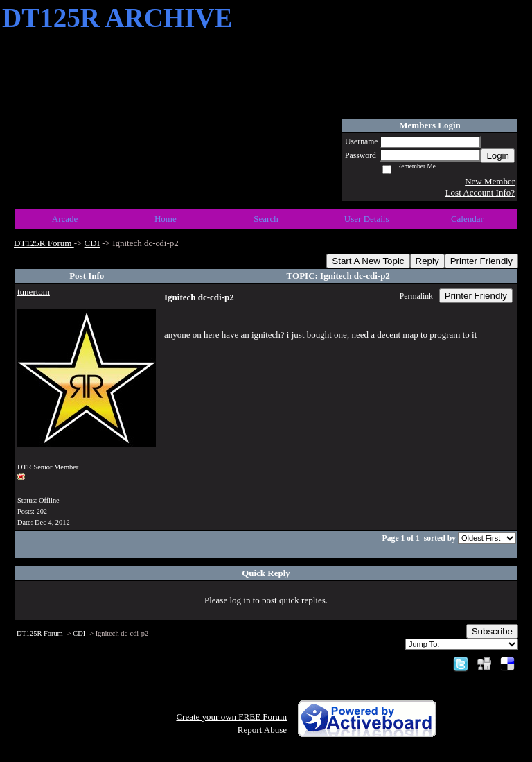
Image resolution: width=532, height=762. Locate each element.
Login (498, 156)
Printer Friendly (481, 261)
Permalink (416, 296)
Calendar (467, 219)
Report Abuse (262, 730)
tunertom (34, 292)
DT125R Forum (44, 243)
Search (266, 219)
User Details (367, 219)
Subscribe (492, 631)
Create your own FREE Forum (231, 717)
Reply (427, 261)
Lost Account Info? (480, 192)
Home (166, 219)
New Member (490, 181)
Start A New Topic (368, 261)
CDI (92, 243)
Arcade (65, 219)
